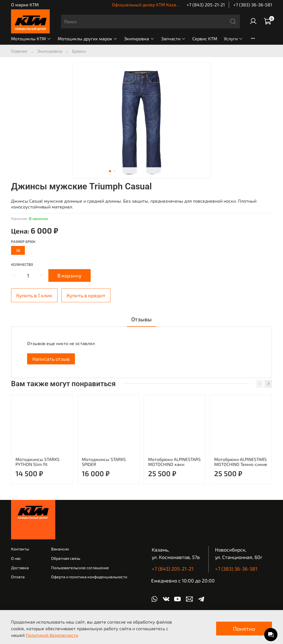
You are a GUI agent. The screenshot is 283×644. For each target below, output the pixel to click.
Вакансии (60, 549)
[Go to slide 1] (110, 171)
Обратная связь (66, 558)
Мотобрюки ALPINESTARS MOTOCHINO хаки (174, 461)
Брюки (79, 51)
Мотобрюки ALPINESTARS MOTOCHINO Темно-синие (241, 461)
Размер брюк (23, 242)
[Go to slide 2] (114, 171)
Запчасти (173, 39)
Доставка (20, 568)
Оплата (18, 577)
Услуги (233, 39)
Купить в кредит (86, 295)
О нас (16, 558)
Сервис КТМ (205, 39)
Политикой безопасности (52, 635)
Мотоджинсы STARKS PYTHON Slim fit (37, 461)
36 (18, 250)
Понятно (244, 629)
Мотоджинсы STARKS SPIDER (104, 461)
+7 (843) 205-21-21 (206, 5)
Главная (19, 51)
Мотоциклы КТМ (31, 39)
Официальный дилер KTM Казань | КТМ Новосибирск (167, 5)
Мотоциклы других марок (88, 39)
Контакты (20, 549)
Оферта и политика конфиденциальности (89, 577)
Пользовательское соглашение (80, 568)
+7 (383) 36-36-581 (253, 5)
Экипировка (139, 39)
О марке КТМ (25, 5)
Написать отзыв (51, 359)
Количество (22, 265)
